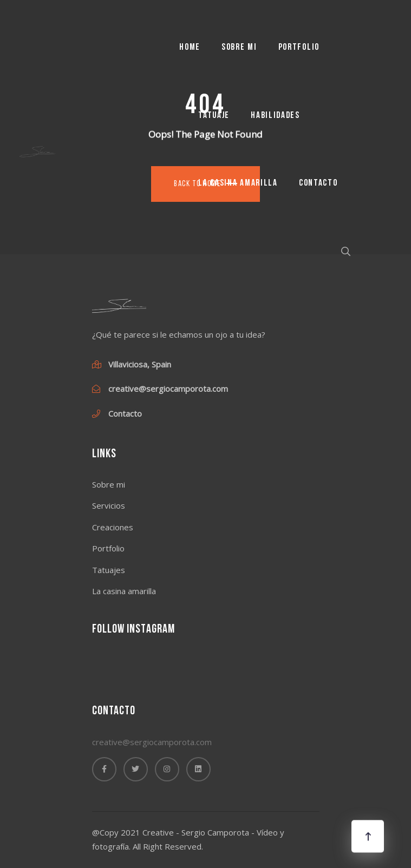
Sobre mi (239, 47)
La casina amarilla (238, 183)
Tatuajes (109, 570)
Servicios (109, 505)
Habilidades (275, 116)
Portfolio (299, 47)
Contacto (318, 183)
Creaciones (113, 527)
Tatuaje (214, 116)
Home (190, 47)
